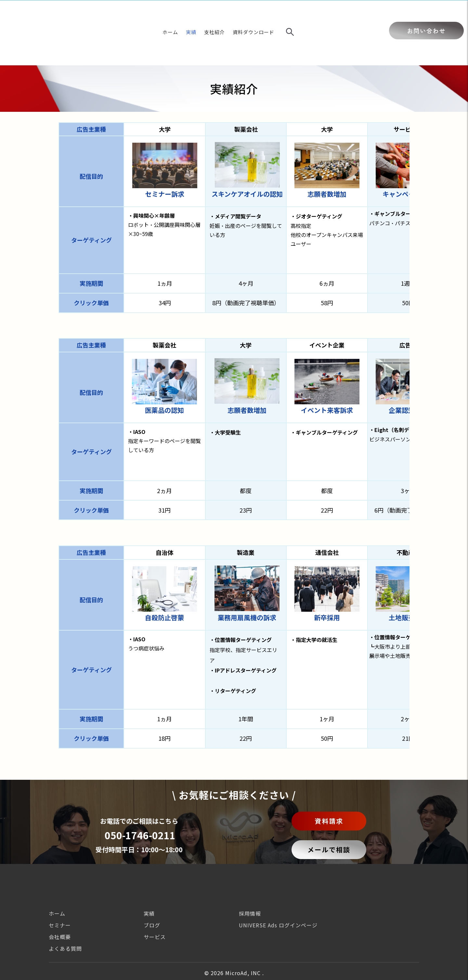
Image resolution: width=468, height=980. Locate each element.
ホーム (170, 14)
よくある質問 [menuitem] (65, 913)
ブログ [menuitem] (152, 889)
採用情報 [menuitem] (250, 878)
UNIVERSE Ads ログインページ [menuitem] (278, 889)
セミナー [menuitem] (60, 889)
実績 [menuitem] (149, 878)
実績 (191, 14)
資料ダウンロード (253, 14)
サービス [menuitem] (155, 901)
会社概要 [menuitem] (60, 901)
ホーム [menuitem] (57, 878)
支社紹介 (214, 14)
